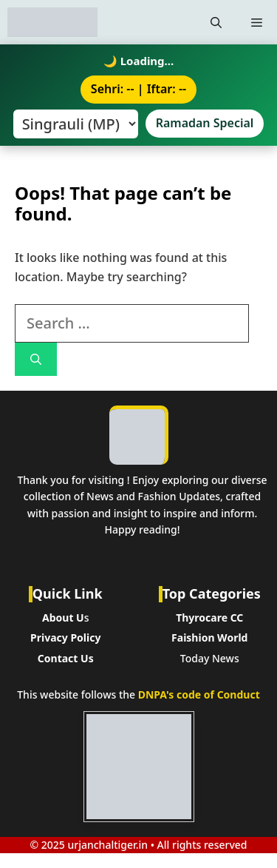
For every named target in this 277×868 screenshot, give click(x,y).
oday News (212, 658)
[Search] (36, 359)
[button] (216, 22)
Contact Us (66, 658)
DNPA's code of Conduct (199, 694)
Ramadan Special (205, 123)
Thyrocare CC (209, 618)
